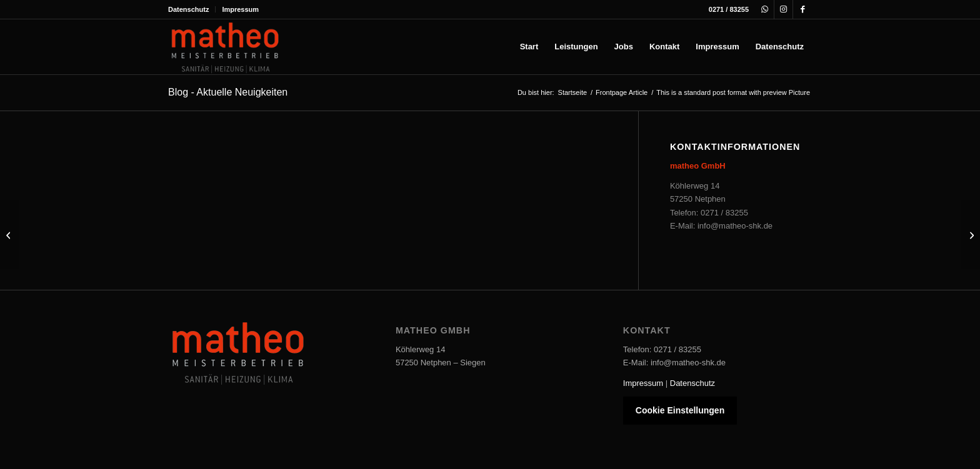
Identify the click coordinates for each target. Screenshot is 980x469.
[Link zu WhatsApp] (765, 9)
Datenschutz (188, 9)
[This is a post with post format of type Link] (970, 235)
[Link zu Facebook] (802, 9)
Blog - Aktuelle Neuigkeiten (228, 92)
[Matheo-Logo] (224, 47)
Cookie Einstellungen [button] (680, 410)
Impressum (240, 9)
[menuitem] (192, 9)
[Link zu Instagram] (783, 9)
